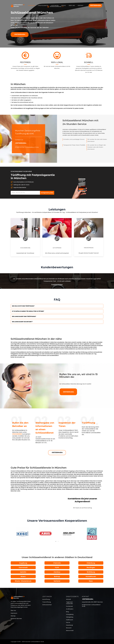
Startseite (31, 6)
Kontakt (80, 6)
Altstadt (68, 599)
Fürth (57, 567)
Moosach (69, 628)
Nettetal (57, 581)
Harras (68, 622)
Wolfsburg (91, 572)
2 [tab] (58, 541)
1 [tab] (56, 541)
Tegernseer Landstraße (69, 603)
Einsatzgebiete (43, 6)
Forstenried (69, 606)
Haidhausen (70, 620)
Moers (23, 577)
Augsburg (23, 563)
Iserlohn (23, 572)
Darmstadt (23, 567)
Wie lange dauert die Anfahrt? (22, 322)
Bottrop (57, 577)
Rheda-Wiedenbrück (23, 581)
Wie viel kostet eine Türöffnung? (23, 306)
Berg (67, 612)
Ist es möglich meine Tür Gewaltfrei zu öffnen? (28, 311)
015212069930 (17, 434)
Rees (91, 581)
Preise (64, 6)
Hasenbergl (69, 625)
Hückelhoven (91, 577)
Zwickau (57, 572)
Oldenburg (91, 563)
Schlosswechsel (25, 248)
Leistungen (55, 6)
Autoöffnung (57, 248)
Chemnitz (57, 563)
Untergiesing (70, 614)
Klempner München (16, 619)
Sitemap (13, 616)
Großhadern (70, 609)
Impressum (14, 613)
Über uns (72, 6)
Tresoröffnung (89, 248)
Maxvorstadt (70, 631)
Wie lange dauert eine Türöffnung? (24, 316)
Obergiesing (70, 617)
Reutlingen (91, 567)
